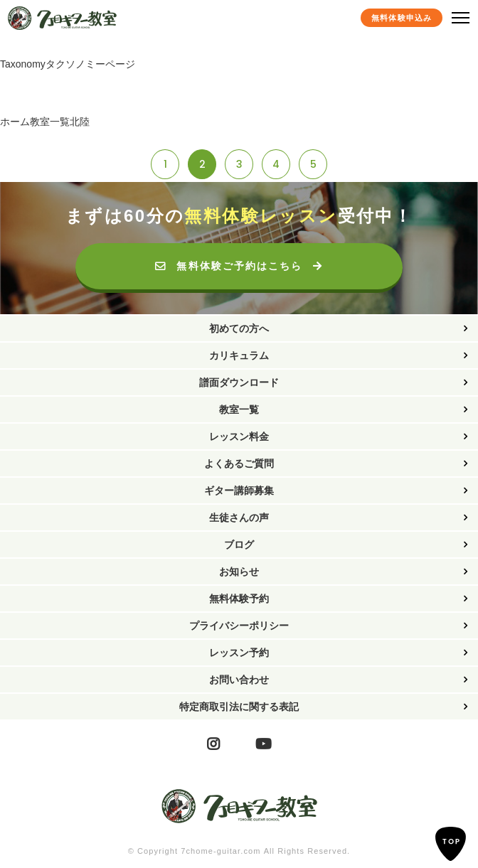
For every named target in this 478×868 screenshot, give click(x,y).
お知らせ (239, 572)
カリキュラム (239, 355)
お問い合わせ (239, 680)
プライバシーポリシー (239, 626)
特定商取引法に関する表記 (239, 707)
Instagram (213, 744)
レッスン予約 (239, 653)
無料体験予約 (239, 599)
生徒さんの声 (239, 518)
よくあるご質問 (239, 464)
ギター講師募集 (239, 491)
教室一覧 (239, 409)
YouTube (264, 744)
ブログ (239, 545)
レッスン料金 (239, 436)
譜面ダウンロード (239, 382)
